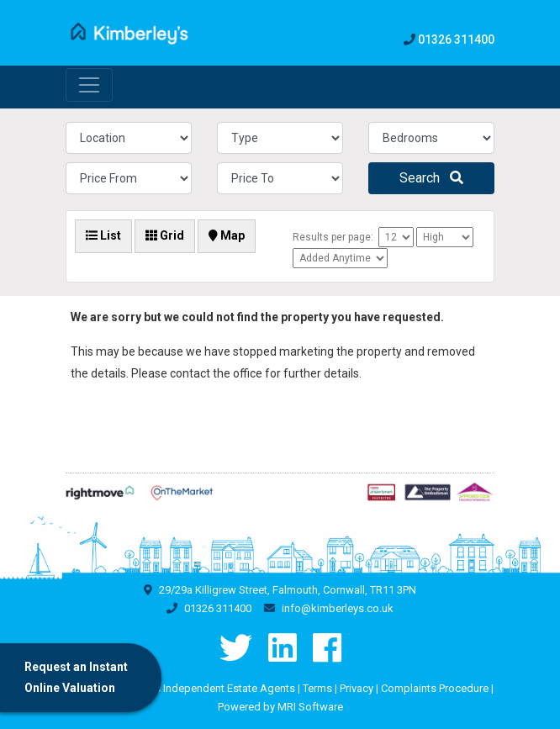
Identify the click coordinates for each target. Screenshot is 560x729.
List (103, 235)
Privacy (357, 688)
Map (227, 235)
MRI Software (310, 707)
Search (431, 178)
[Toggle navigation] (89, 85)
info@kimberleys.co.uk (338, 608)
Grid (165, 235)
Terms (317, 688)
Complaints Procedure (435, 688)
